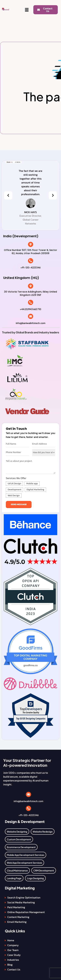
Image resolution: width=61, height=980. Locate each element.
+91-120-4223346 (30, 267)
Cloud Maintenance (17, 870)
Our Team (13, 950)
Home (11, 940)
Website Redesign (43, 832)
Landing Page (14, 878)
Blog (10, 965)
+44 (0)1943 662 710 (30, 309)
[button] (27, 10)
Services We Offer (16, 478)
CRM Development (44, 870)
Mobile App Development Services (26, 855)
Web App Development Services (24, 863)
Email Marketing (17, 922)
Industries (13, 960)
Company (13, 945)
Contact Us (14, 969)
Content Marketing (18, 917)
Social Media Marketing (21, 902)
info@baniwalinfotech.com (31, 323)
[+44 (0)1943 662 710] (31, 302)
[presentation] (8, 195)
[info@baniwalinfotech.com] (31, 316)
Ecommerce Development (21, 847)
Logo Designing (35, 878)
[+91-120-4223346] (31, 261)
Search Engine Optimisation (24, 898)
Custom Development (19, 839)
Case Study (14, 955)
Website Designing (17, 832)
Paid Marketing (16, 907)
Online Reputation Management (26, 912)
